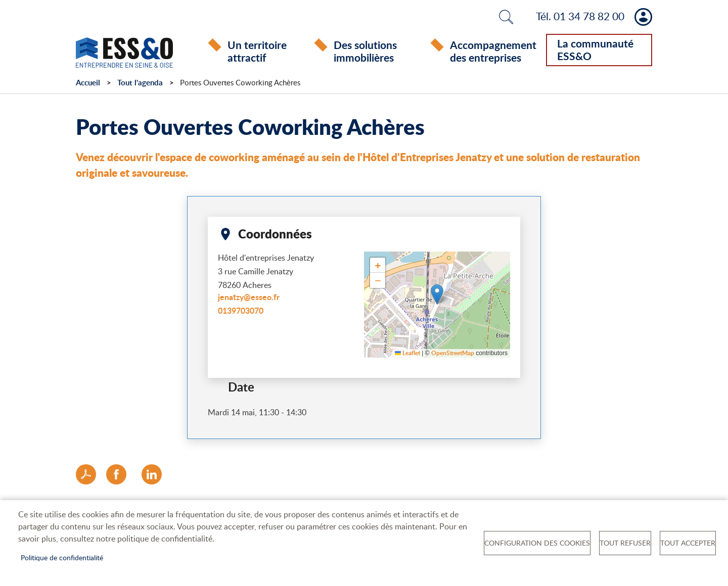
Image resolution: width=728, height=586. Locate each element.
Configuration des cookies (537, 543)
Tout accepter (688, 543)
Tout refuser (625, 543)
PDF (86, 474)
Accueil (88, 83)
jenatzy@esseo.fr (249, 297)
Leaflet (407, 353)
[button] (437, 294)
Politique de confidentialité (62, 557)
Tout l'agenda (140, 83)
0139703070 (241, 310)
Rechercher (506, 17)
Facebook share (116, 474)
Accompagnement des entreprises (493, 51)
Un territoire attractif (257, 51)
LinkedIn (152, 474)
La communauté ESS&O (595, 50)
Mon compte (643, 17)
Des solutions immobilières (365, 51)
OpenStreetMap (453, 353)
